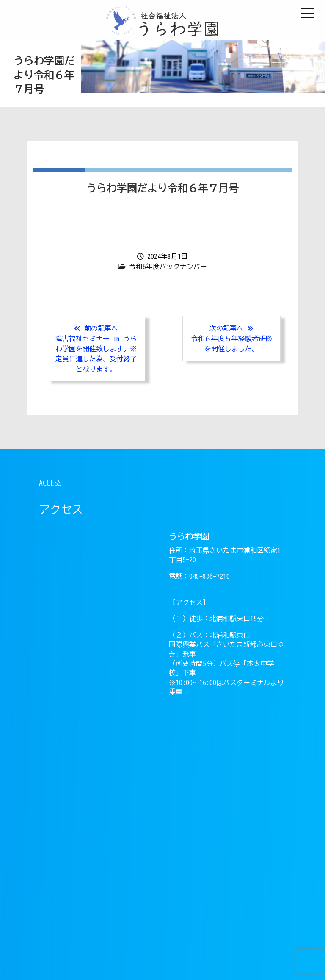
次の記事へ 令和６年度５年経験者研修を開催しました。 (231, 339)
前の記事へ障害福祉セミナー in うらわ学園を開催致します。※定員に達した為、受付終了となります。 (96, 349)
